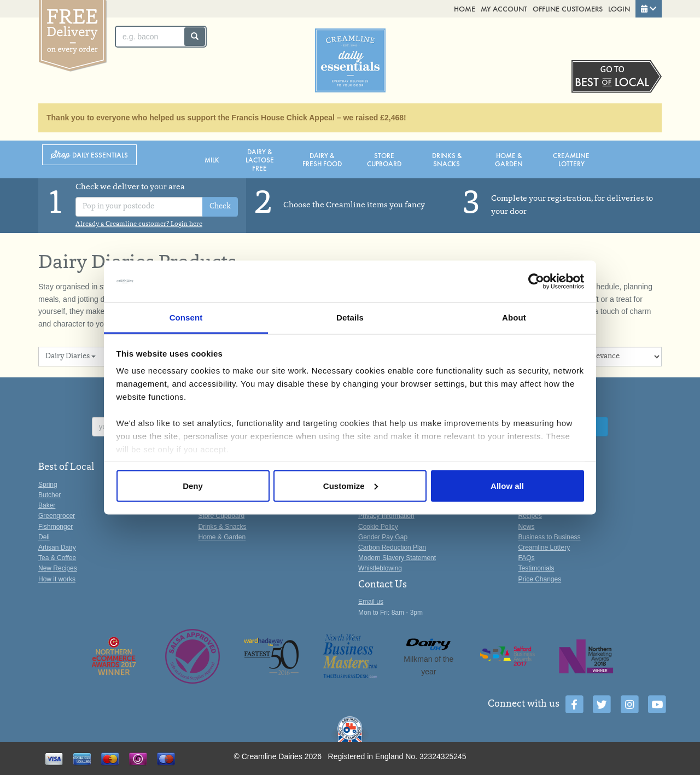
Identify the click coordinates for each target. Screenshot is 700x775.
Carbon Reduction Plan (392, 547)
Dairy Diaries (71, 357)
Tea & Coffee (57, 558)
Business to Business (550, 537)
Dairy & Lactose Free (260, 159)
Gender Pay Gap (383, 537)
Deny (193, 485)
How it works (57, 579)
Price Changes (540, 579)
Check (220, 207)
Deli (44, 537)
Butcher (49, 495)
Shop (89, 155)
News (527, 527)
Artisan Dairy (57, 547)
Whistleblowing (380, 568)
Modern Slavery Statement (397, 558)
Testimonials (536, 568)
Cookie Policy (378, 527)
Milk (212, 159)
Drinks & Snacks (447, 159)
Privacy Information (386, 516)
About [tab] (514, 317)
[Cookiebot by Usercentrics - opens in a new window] (536, 282)
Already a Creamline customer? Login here (139, 224)
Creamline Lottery (571, 159)
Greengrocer (57, 516)
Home (465, 8)
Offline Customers (568, 8)
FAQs (527, 558)
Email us (371, 602)
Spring (48, 485)
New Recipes (58, 568)
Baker (47, 505)
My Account (504, 8)
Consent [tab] (186, 317)
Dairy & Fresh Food (322, 159)
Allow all (507, 485)
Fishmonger (56, 527)
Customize (351, 485)
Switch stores (617, 77)
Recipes (530, 516)
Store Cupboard (384, 159)
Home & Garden (509, 159)
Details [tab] (350, 317)
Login (619, 8)
